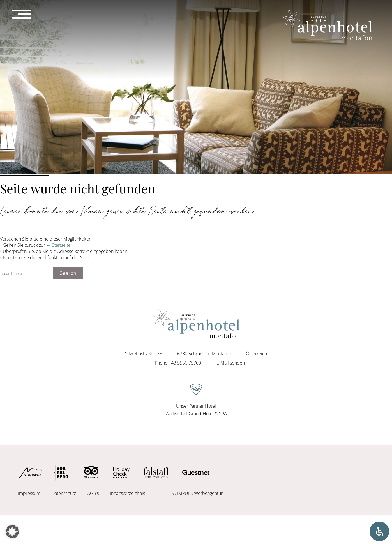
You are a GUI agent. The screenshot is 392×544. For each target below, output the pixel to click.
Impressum (29, 493)
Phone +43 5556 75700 (178, 363)
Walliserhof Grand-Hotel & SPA (196, 414)
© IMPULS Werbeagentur (198, 493)
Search (68, 273)
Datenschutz (64, 493)
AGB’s (93, 493)
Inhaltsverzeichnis (127, 493)
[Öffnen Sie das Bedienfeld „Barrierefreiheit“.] (379, 531)
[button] (12, 532)
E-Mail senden (231, 363)
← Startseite (58, 245)
